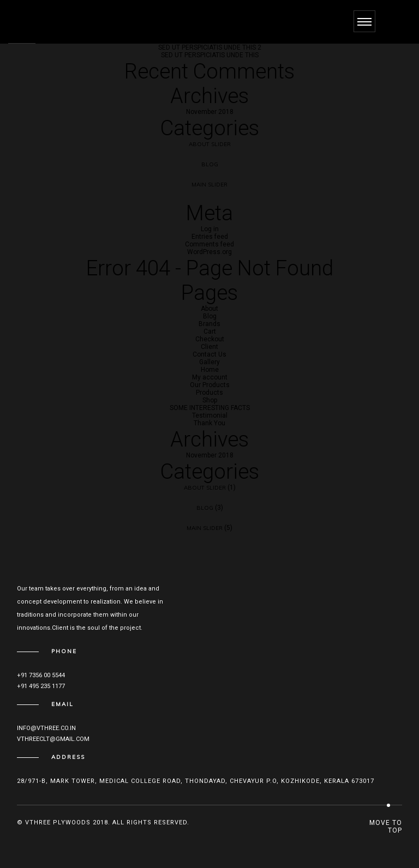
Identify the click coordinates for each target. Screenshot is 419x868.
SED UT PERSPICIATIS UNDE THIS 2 (210, 47)
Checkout (210, 339)
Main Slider (209, 185)
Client (209, 347)
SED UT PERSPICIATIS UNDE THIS (210, 55)
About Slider (210, 144)
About (209, 309)
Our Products (210, 385)
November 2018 (210, 112)
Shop (210, 400)
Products (209, 393)
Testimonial (210, 415)
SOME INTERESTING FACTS (210, 408)
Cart (210, 331)
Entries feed (210, 237)
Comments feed (209, 244)
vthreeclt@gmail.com (53, 739)
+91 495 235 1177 (41, 686)
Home (210, 370)
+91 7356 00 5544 (41, 675)
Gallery (209, 362)
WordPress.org (209, 252)
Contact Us (209, 354)
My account (210, 377)
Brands (209, 324)
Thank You (209, 423)
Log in (210, 229)
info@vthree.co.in (46, 728)
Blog (210, 164)
